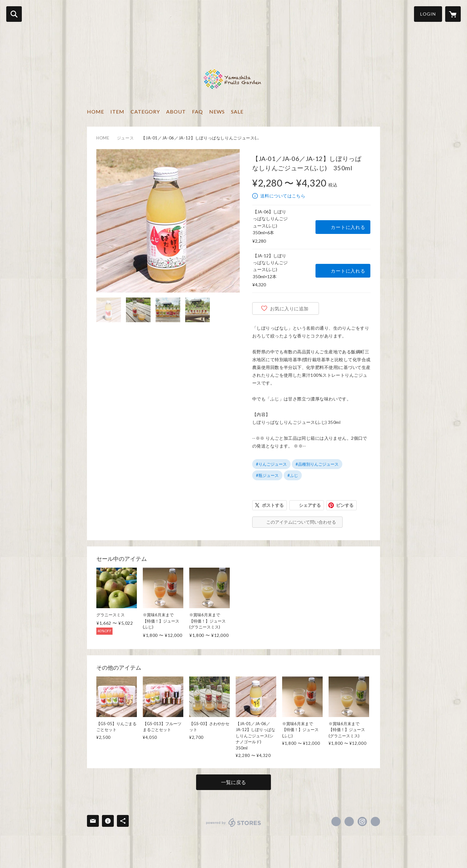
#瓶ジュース (267, 475)
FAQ (197, 112)
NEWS (217, 112)
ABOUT (176, 112)
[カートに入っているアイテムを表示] (453, 14)
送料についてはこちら (283, 196)
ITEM (117, 112)
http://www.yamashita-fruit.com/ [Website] (375, 822)
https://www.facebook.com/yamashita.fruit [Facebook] (336, 822)
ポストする (273, 505)
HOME (96, 112)
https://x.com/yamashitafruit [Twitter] (349, 822)
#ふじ (293, 475)
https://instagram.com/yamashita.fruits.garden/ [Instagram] (362, 822)
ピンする (345, 505)
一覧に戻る (233, 782)
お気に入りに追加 (289, 308)
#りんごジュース (271, 464)
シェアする (310, 505)
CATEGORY (145, 112)
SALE (237, 112)
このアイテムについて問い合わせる (301, 522)
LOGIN (428, 14)
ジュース (125, 138)
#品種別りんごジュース (317, 464)
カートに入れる (348, 227)
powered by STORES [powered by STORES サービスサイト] (234, 822)
